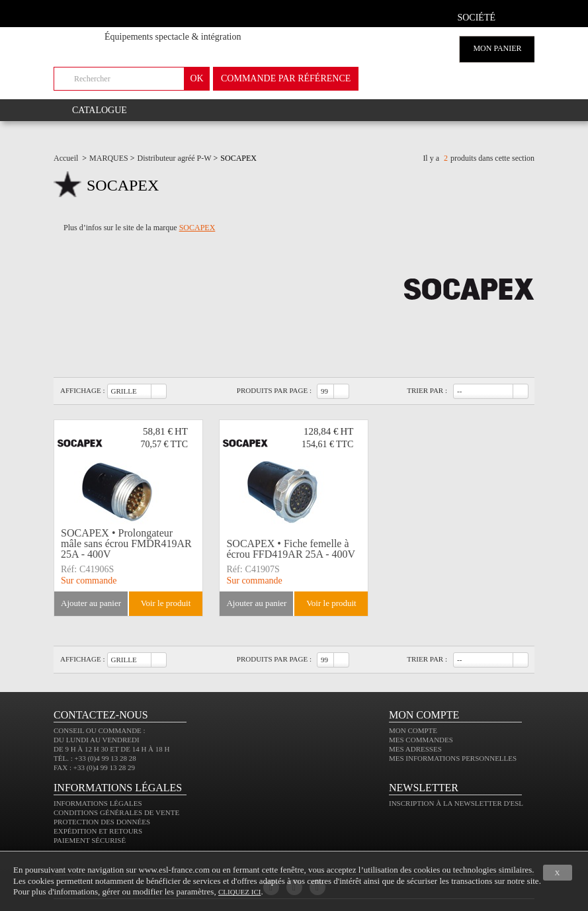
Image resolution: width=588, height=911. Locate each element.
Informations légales (98, 803)
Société (476, 18)
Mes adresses (415, 749)
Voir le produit (166, 603)
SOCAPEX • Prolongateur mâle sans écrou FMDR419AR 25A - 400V (126, 544)
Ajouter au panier (91, 603)
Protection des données (102, 822)
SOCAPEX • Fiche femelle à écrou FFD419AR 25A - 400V (291, 549)
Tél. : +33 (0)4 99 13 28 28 (95, 758)
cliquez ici (239, 892)
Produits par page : (274, 390)
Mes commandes (421, 740)
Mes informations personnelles (453, 758)
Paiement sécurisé (90, 840)
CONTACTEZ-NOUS (101, 715)
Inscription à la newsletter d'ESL (456, 803)
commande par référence (286, 78)
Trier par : (427, 390)
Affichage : (83, 390)
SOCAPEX (197, 228)
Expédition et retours (98, 831)
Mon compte (413, 730)
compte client (520, 16)
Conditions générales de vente (116, 812)
